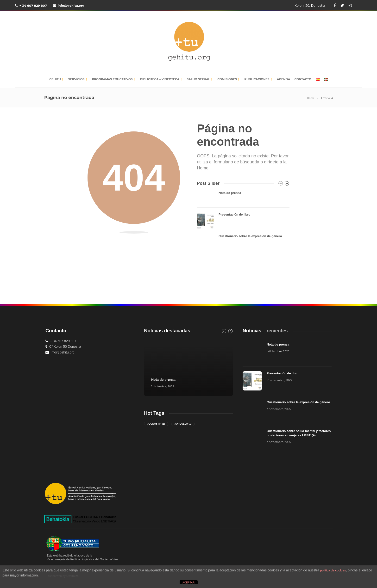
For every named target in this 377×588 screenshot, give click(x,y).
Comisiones (227, 79)
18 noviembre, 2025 (279, 380)
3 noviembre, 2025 (279, 409)
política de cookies (333, 570)
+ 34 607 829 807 (33, 6)
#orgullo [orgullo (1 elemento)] (183, 424)
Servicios (76, 79)
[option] (243, 221)
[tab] (252, 331)
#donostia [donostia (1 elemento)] (156, 424)
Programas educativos (112, 79)
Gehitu (55, 79)
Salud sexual (198, 79)
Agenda (284, 79)
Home (311, 98)
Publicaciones (257, 79)
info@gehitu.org (71, 6)
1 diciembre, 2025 (163, 386)
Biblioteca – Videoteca (160, 79)
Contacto (303, 79)
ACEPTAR (188, 582)
